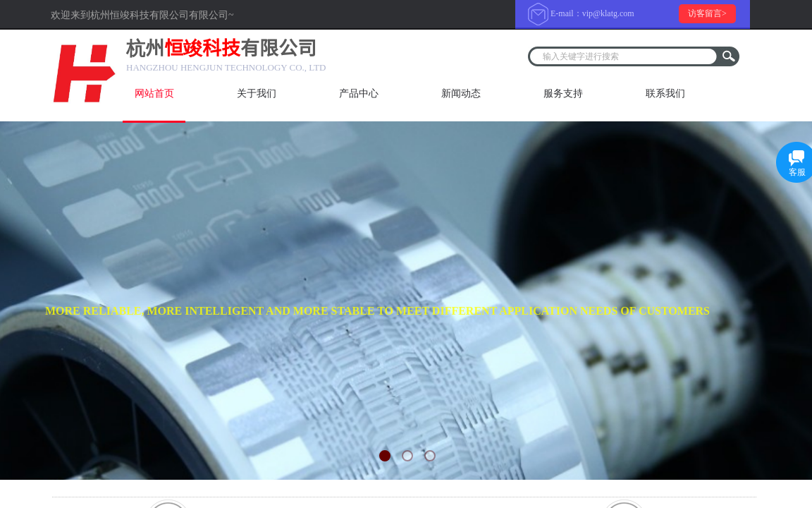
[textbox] (625, 56)
